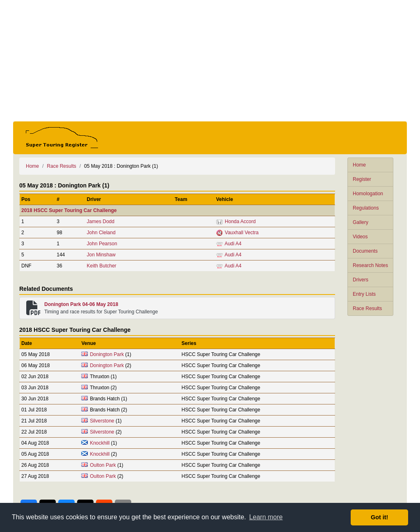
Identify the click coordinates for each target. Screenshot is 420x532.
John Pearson (102, 244)
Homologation (368, 194)
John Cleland (101, 233)
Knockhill (100, 443)
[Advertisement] (210, 61)
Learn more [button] (266, 517)
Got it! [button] (379, 517)
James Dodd (101, 221)
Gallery (361, 222)
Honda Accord (240, 221)
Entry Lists (364, 294)
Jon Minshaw (101, 255)
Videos (360, 237)
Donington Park (107, 354)
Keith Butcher (102, 266)
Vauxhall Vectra (242, 233)
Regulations (366, 208)
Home (359, 165)
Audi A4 (233, 244)
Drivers (361, 280)
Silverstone (102, 421)
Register (362, 179)
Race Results (367, 308)
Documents (365, 251)
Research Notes (370, 265)
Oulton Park (103, 465)
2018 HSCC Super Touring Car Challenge (69, 210)
